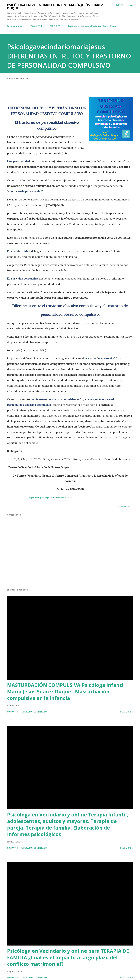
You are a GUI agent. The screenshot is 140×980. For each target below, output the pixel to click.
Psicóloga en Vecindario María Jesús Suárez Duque (92, 26)
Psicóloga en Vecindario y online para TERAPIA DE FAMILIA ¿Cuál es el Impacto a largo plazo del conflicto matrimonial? (68, 957)
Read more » (127, 712)
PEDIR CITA (55, 26)
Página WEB (36, 26)
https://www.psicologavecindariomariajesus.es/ (50, 498)
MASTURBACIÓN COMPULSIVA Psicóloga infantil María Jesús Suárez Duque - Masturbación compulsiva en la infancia (66, 692)
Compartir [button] (124, 506)
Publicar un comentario (34, 712)
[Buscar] (119, 5)
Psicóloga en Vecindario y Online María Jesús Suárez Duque (55, 6)
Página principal (15, 26)
